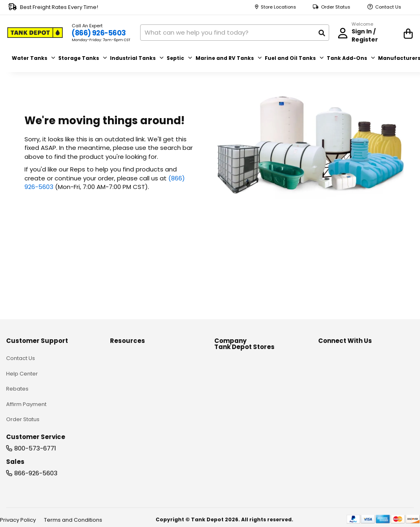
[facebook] (323, 345)
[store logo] (37, 32)
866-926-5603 (36, 457)
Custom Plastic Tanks (138, 372)
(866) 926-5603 (103, 33)
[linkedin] (341, 345)
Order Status (336, 7)
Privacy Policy (18, 520)
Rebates (17, 372)
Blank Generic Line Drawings (147, 442)
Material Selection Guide (142, 403)
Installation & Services (139, 458)
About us (226, 342)
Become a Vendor (239, 372)
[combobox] (238, 32)
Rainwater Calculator (138, 473)
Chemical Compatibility (141, 388)
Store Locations (278, 7)
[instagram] (377, 345)
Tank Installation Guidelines (146, 357)
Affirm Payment (26, 388)
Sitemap (225, 388)
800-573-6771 (35, 432)
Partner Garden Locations (248, 357)
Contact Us (388, 7)
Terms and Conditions (73, 520)
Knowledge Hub (131, 342)
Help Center (22, 357)
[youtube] (358, 345)
